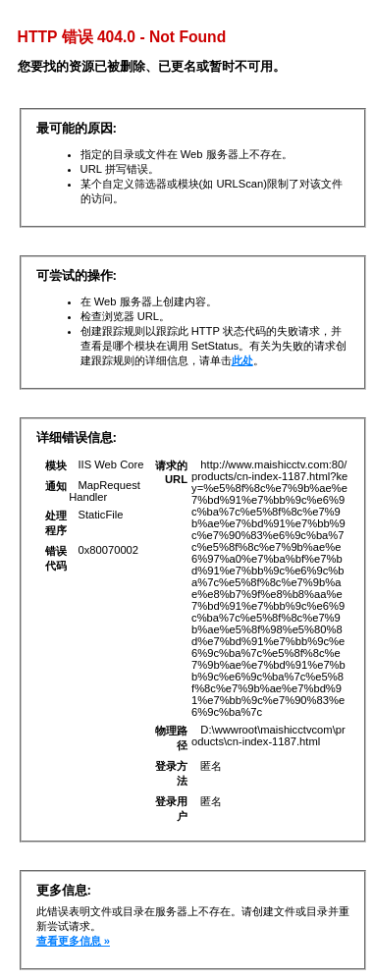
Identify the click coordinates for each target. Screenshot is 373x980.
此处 (242, 360)
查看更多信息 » (73, 941)
